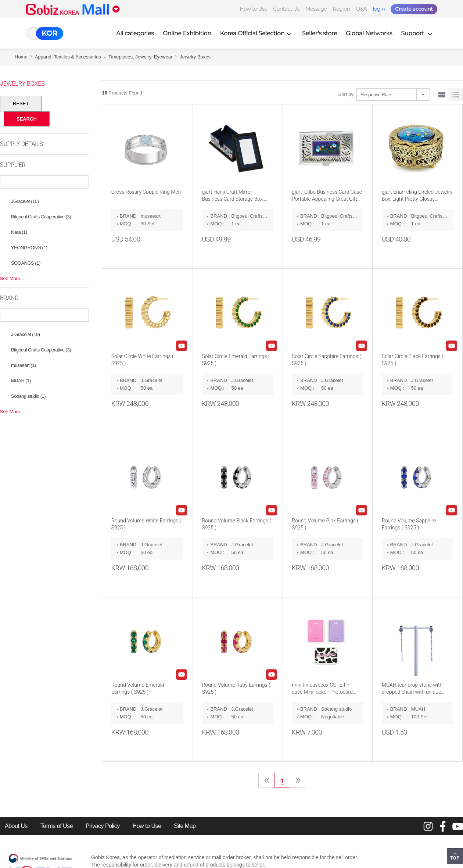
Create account (414, 9)
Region (341, 9)
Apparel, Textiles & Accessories (68, 57)
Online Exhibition (187, 33)
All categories (135, 33)
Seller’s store (320, 33)
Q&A (362, 9)
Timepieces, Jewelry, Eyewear (140, 57)
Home (21, 57)
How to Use (253, 9)
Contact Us (286, 9)
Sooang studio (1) (28, 396)
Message (316, 9)
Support (418, 33)
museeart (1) (24, 365)
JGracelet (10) (25, 201)
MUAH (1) (21, 381)
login (379, 9)
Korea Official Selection (257, 33)
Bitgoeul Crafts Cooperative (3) (41, 217)
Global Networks (369, 33)
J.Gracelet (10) (25, 334)
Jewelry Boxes (195, 57)
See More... (12, 278)
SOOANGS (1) (26, 263)
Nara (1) (19, 232)
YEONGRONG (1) (29, 248)
